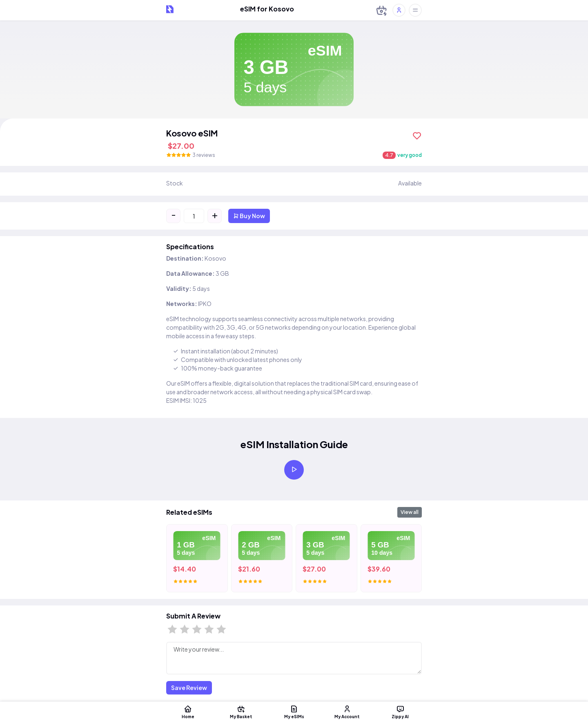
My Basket (241, 712)
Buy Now (249, 216)
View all (410, 512)
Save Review (189, 688)
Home (188, 712)
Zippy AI (400, 712)
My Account (347, 712)
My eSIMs (294, 712)
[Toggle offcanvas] (415, 10)
